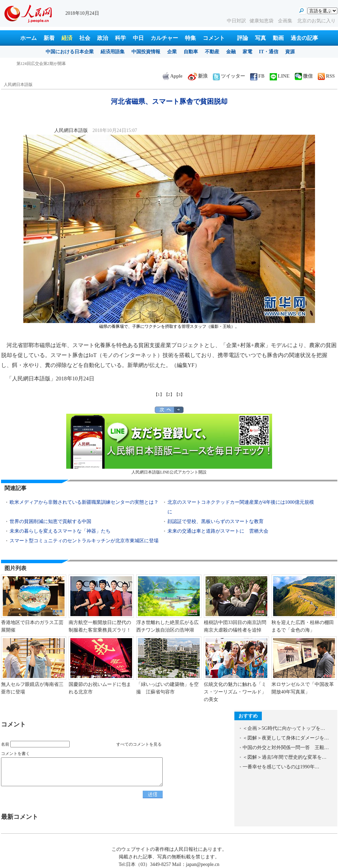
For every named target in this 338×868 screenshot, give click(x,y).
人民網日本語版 (18, 85)
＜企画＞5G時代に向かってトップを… (284, 728)
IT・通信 (269, 52)
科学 (120, 38)
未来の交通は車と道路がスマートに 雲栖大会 (218, 531)
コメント (214, 38)
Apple (173, 76)
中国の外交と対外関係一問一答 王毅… (286, 748)
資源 (290, 52)
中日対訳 (236, 21)
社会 (85, 38)
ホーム (28, 38)
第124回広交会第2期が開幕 (41, 64)
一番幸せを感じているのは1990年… (281, 767)
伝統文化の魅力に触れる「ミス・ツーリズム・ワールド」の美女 (235, 692)
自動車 (191, 52)
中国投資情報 (146, 52)
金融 (231, 52)
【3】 (179, 394)
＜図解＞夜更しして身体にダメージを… (286, 738)
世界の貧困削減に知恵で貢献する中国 (50, 521)
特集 (190, 38)
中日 (138, 38)
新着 (49, 38)
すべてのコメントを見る (139, 744)
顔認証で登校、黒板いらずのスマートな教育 (215, 521)
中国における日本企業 (70, 52)
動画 (278, 38)
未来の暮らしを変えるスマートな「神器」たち (60, 531)
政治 (103, 38)
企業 (172, 52)
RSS (326, 76)
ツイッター (229, 76)
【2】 (169, 394)
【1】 (159, 394)
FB (257, 76)
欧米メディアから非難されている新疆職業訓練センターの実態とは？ (84, 502)
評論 (243, 38)
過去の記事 (304, 38)
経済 (67, 38)
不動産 (212, 52)
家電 (247, 52)
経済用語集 (113, 52)
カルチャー (164, 38)
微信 (304, 76)
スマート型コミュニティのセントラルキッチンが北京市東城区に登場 (84, 541)
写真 (260, 38)
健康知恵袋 (262, 21)
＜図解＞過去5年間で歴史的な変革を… (285, 757)
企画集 (286, 21)
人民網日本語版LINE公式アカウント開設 (169, 444)
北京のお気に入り (316, 21)
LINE (280, 76)
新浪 (198, 76)
